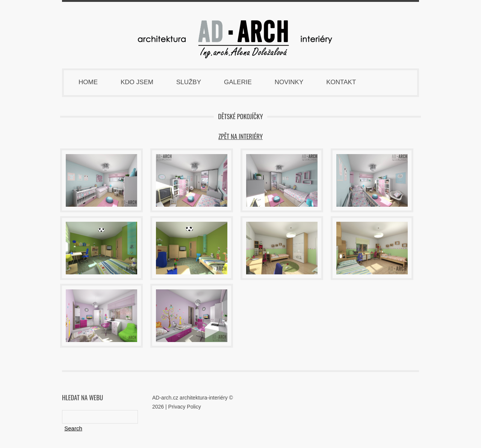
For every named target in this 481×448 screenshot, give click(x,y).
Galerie (238, 82)
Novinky (289, 82)
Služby (189, 82)
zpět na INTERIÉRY (240, 136)
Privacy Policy (185, 407)
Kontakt (341, 82)
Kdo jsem (137, 82)
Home (88, 82)
